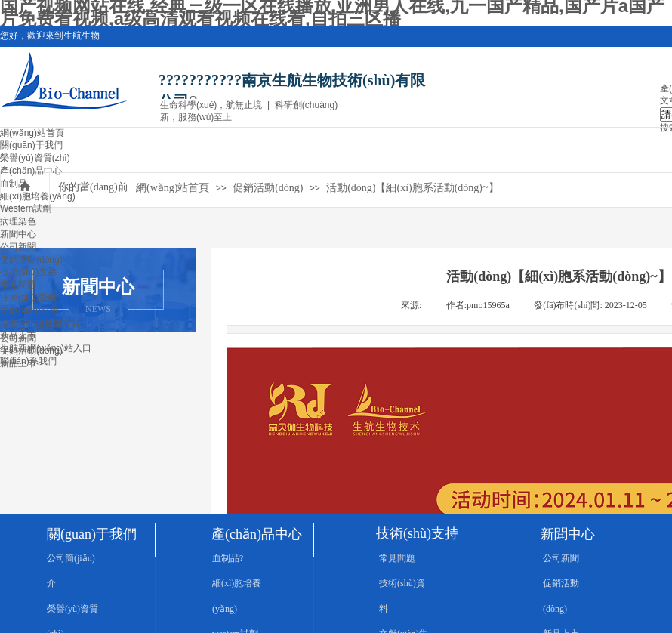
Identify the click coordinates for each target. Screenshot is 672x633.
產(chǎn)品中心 (31, 171)
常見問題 (18, 285)
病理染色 (18, 221)
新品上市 (18, 335)
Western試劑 (26, 208)
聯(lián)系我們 (28, 361)
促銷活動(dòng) (31, 260)
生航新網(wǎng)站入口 (46, 348)
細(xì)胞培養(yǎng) (38, 196)
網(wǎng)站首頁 (32, 133)
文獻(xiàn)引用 (29, 310)
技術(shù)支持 (28, 272)
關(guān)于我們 (31, 145)
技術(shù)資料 (28, 298)
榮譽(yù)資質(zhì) (35, 158)
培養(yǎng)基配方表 (40, 323)
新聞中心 (18, 234)
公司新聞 (18, 247)
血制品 (14, 184)
